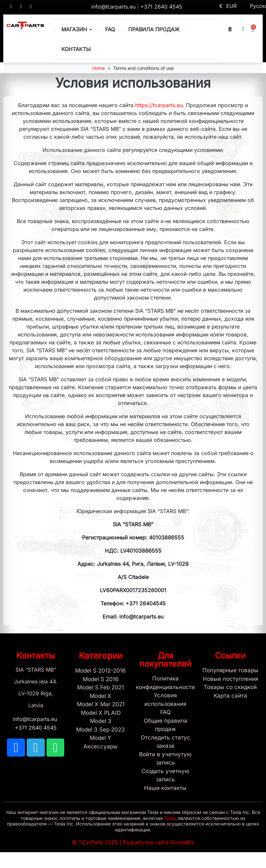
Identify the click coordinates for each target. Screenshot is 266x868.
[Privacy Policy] (166, 683)
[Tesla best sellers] (230, 671)
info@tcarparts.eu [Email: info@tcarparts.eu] (114, 7)
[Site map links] (230, 696)
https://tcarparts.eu (159, 105)
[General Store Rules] (166, 725)
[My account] (243, 29)
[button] (230, 29)
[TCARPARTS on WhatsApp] (31, 7)
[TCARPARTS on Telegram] (21, 7)
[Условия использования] (166, 700)
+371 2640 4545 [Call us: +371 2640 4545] (161, 7)
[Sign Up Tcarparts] (166, 776)
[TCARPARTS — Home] (25, 26)
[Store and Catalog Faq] (166, 712)
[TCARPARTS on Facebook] (11, 7)
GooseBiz (182, 842)
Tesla (170, 818)
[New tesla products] (230, 679)
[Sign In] (166, 759)
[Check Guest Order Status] (166, 742)
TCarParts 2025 (98, 842)
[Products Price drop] (230, 687)
